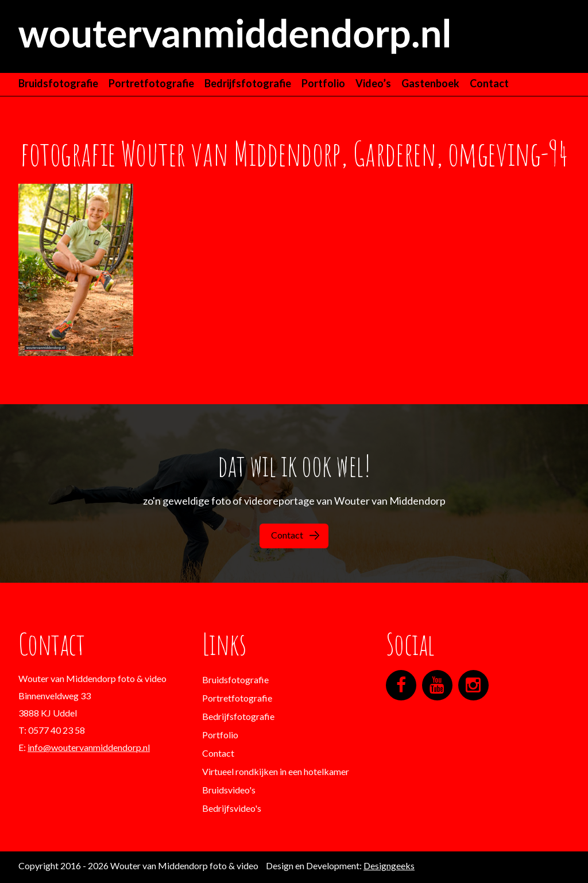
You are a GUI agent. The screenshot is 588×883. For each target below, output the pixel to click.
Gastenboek (430, 83)
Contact (489, 83)
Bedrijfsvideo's (232, 808)
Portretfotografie (151, 83)
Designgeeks (389, 865)
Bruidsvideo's (229, 790)
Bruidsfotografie (58, 83)
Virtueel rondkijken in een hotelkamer (276, 771)
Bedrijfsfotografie (248, 83)
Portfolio (323, 83)
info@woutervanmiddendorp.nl (89, 747)
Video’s (373, 83)
